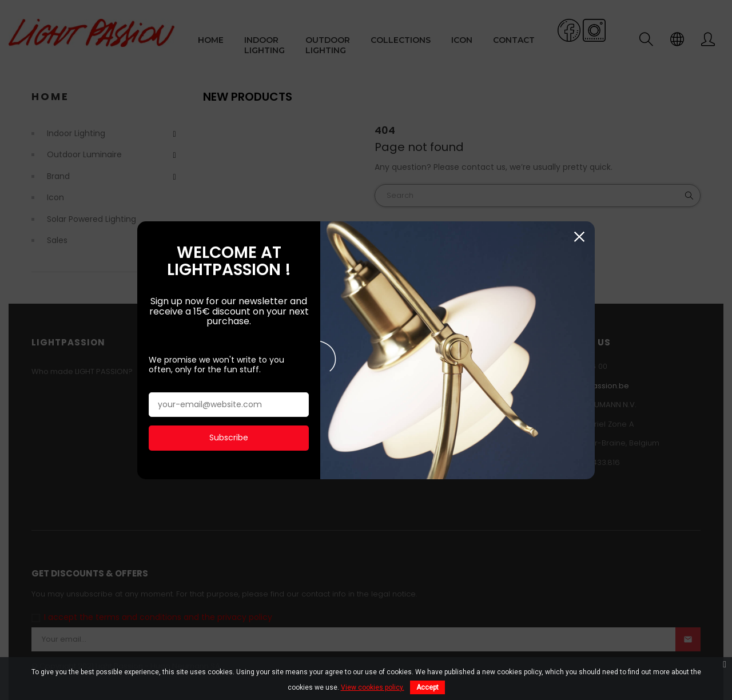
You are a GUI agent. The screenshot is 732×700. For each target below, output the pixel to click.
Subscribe (229, 437)
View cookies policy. (373, 687)
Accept (427, 687)
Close (579, 236)
